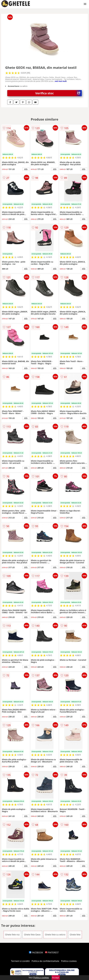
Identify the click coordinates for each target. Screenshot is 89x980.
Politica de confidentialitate (45, 961)
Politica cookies (69, 961)
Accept (56, 978)
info (26, 169)
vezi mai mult (61, 81)
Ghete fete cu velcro (55, 935)
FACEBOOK (36, 953)
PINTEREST (52, 953)
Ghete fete (75, 935)
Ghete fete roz (12, 935)
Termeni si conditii (20, 961)
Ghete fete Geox (32, 935)
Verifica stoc (59, 93)
